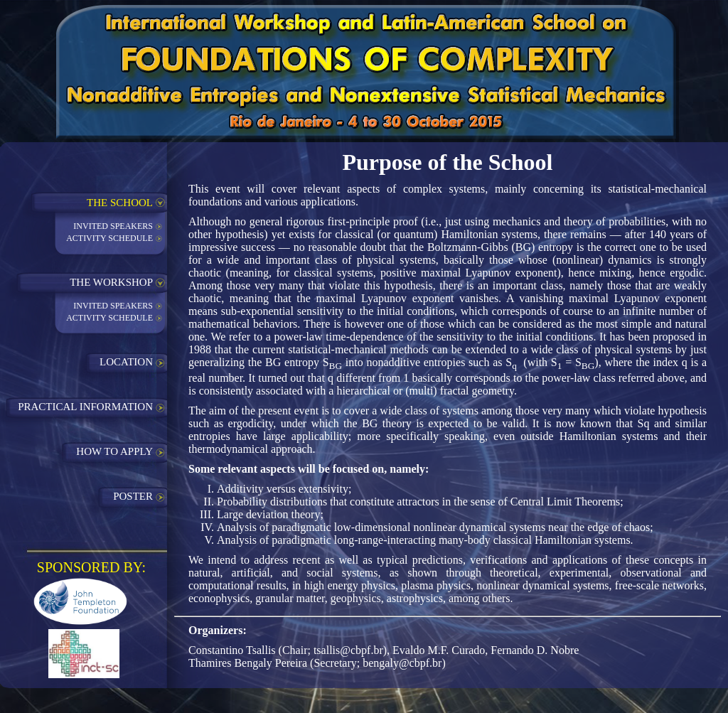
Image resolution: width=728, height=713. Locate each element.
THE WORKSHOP (111, 282)
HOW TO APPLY (114, 451)
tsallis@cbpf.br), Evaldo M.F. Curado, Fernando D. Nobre (446, 650)
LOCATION (126, 362)
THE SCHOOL (120, 203)
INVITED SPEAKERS (113, 226)
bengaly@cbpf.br (402, 663)
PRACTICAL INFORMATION (85, 407)
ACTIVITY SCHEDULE (109, 238)
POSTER (133, 496)
